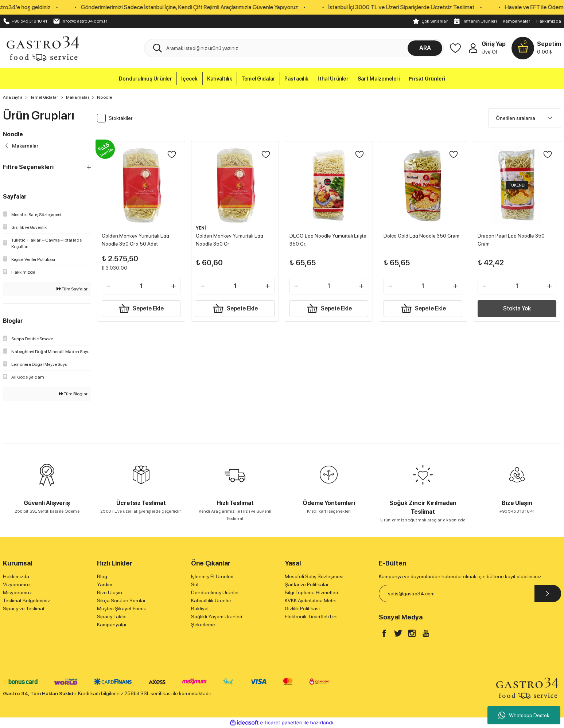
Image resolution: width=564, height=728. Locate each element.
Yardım (105, 584)
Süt (195, 584)
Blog (102, 576)
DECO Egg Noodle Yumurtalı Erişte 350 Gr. (323, 238)
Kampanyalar (517, 21)
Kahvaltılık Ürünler (211, 600)
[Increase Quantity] (172, 285)
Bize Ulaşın (110, 592)
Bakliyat (200, 608)
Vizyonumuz (17, 584)
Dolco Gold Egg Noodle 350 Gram (416, 238)
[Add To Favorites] (170, 156)
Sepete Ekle (141, 307)
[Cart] (536, 48)
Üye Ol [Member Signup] (489, 52)
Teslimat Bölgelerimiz (26, 600)
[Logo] (42, 48)
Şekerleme (203, 625)
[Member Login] (473, 48)
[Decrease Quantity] (110, 285)
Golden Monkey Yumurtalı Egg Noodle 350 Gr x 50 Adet (137, 238)
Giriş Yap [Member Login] (494, 44)
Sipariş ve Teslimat (24, 608)
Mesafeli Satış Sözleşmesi (314, 576)
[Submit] (548, 594)
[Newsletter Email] (470, 594)
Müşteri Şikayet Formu (122, 608)
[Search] (294, 48)
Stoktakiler (120, 118)
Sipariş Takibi (112, 617)
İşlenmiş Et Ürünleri (212, 576)
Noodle (104, 97)
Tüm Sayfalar (72, 289)
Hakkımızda (549, 21)
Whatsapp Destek (524, 715)
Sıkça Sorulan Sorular (121, 600)
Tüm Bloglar (73, 394)
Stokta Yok (517, 307)
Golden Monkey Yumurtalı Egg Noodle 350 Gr (231, 238)
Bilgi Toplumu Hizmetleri (311, 592)
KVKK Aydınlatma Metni (311, 600)
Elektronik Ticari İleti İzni (311, 617)
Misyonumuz (17, 592)
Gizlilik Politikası (302, 608)
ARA (425, 48)
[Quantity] (141, 285)
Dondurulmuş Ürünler (215, 592)
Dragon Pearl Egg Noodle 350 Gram (513, 238)
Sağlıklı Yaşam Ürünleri (217, 617)
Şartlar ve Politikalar (307, 584)
